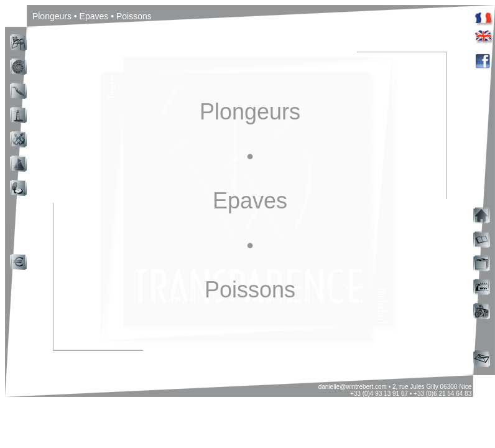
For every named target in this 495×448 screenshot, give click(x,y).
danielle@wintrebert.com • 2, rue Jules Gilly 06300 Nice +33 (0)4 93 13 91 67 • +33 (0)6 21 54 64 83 (396, 390)
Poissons (250, 290)
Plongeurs (250, 112)
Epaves (250, 201)
